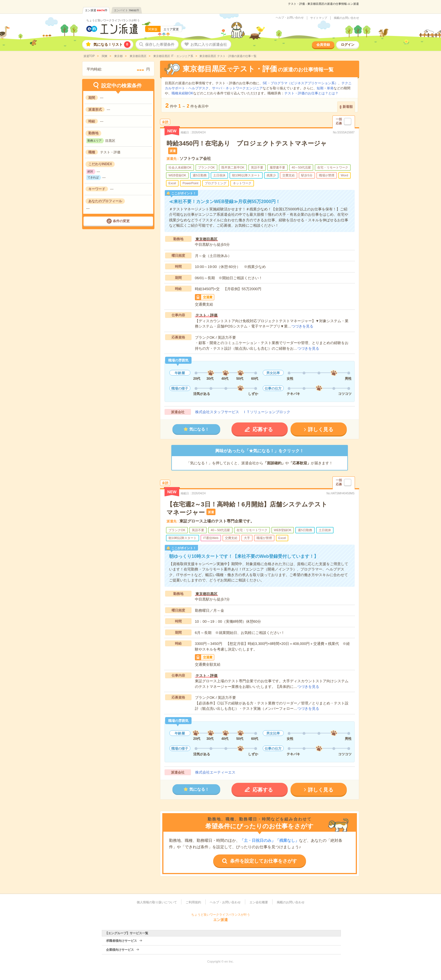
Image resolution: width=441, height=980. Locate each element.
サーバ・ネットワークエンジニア (237, 88)
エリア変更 (171, 29)
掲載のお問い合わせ (346, 18)
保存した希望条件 (160, 45)
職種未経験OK (182, 93)
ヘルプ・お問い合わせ (290, 18)
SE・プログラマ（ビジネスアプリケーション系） (300, 83)
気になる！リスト (112, 45)
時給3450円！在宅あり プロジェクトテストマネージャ (247, 143)
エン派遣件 (96, 10)
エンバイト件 (127, 10)
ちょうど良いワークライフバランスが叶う (113, 20)
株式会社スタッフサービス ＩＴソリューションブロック (243, 412)
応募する (263, 429)
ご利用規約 (193, 902)
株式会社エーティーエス (215, 772)
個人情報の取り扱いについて (157, 902)
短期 (320, 88)
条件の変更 (121, 221)
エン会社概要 (259, 902)
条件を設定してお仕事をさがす (264, 861)
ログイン (348, 45)
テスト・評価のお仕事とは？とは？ (311, 93)
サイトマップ (319, 18)
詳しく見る (321, 429)
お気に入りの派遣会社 (209, 45)
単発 (330, 88)
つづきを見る (302, 326)
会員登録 (323, 45)
